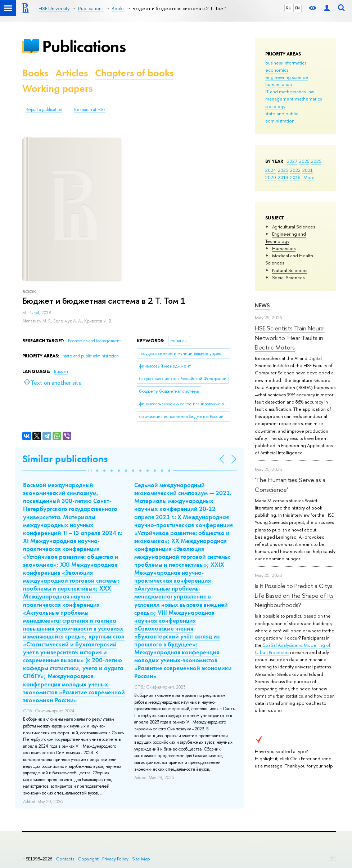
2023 (283, 170)
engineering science (287, 77)
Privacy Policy (115, 859)
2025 (316, 161)
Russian (61, 371)
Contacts (65, 859)
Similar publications (65, 459)
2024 (271, 170)
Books (35, 73)
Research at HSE (90, 110)
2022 (295, 170)
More (309, 177)
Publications (84, 46)
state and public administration (282, 117)
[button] (90, 471)
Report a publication (44, 110)
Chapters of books (134, 73)
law (311, 92)
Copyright (88, 859)
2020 (271, 177)
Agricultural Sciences (294, 227)
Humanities (284, 248)
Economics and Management (94, 341)
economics (277, 70)
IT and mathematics (285, 92)
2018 (295, 177)
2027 (292, 161)
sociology (275, 106)
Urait (35, 313)
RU (289, 8)
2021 (308, 170)
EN (297, 8)
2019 (283, 177)
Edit (333, 858)
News (262, 305)
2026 (304, 161)
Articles (72, 73)
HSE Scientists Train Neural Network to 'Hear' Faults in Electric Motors (290, 338)
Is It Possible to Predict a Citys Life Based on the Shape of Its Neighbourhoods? (294, 595)
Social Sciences (288, 277)
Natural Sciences (290, 270)
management (279, 99)
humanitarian (279, 84)
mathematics (308, 99)
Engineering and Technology (286, 237)
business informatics (286, 63)
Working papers (57, 88)
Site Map (141, 859)
